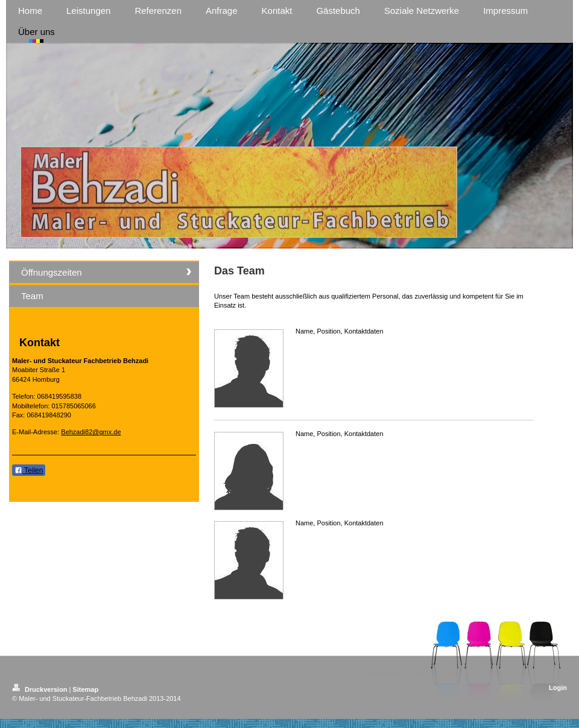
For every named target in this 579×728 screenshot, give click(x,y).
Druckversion (40, 689)
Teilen (29, 470)
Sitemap (85, 689)
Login (558, 688)
